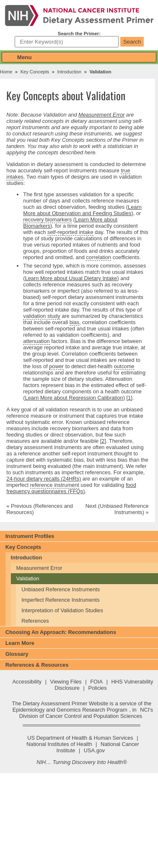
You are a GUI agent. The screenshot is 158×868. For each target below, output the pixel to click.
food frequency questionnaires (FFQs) (71, 488)
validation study (41, 316)
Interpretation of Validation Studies (62, 610)
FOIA (96, 682)
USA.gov (95, 750)
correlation (98, 257)
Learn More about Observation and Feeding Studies (82, 210)
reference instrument (55, 485)
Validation (27, 578)
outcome (124, 366)
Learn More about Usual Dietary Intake (71, 278)
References (35, 621)
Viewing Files (66, 682)
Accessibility (27, 682)
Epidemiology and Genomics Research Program (70, 710)
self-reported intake (70, 232)
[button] (79, 57)
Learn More (20, 643)
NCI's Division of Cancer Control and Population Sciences (86, 713)
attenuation (36, 341)
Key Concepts (35, 72)
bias (74, 322)
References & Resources (37, 665)
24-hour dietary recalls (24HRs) (44, 479)
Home (6, 72)
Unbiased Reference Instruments (61, 589)
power (56, 366)
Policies (97, 688)
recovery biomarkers (47, 220)
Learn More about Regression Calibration (74, 398)
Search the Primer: (79, 34)
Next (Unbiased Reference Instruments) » (117, 509)
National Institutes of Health (59, 744)
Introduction (69, 72)
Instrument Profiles (30, 536)
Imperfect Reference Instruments (60, 600)
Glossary (17, 654)
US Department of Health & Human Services (80, 738)
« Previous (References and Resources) (40, 509)
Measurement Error (101, 115)
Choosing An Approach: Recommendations (61, 632)
